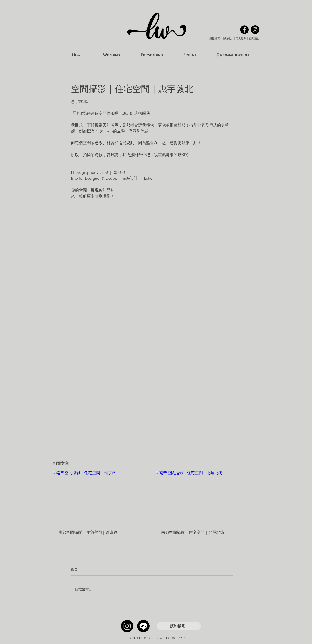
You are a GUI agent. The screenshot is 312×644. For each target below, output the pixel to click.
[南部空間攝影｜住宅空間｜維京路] (101, 498)
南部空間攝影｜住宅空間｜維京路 (88, 532)
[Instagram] (127, 626)
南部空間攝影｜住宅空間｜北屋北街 (193, 532)
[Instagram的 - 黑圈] (255, 30)
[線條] (143, 626)
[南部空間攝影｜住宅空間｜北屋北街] (204, 498)
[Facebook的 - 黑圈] (244, 30)
